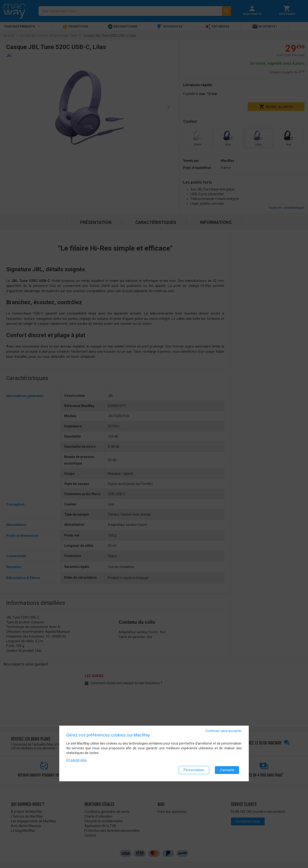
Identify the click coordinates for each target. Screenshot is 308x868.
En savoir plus (77, 760)
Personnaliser (194, 770)
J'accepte (227, 770)
